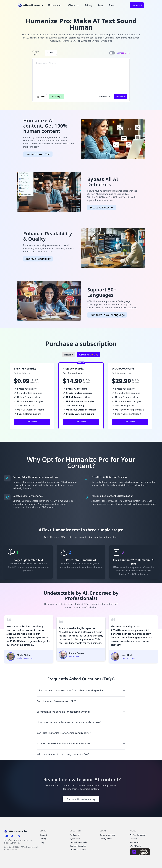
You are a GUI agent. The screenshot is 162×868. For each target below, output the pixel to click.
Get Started (32, 422)
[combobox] (51, 52)
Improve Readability (38, 259)
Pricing (88, 5)
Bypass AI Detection (102, 207)
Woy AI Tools (135, 846)
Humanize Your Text (38, 154)
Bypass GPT (75, 839)
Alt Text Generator (138, 835)
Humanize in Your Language (107, 315)
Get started (137, 5)
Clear (41, 97)
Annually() (88, 355)
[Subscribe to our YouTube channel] (18, 836)
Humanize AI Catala (78, 842)
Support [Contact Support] (43, 835)
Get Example (56, 97)
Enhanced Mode (123, 53)
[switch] (112, 53)
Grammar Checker (78, 850)
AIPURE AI (134, 842)
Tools (112, 5)
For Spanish (75, 835)
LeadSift (133, 839)
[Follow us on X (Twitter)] (13, 836)
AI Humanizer (55, 5)
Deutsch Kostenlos (78, 846)
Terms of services (107, 835)
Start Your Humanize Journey (81, 799)
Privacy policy (106, 839)
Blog (100, 5)
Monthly (68, 355)
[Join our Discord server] (7, 836)
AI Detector (73, 5)
